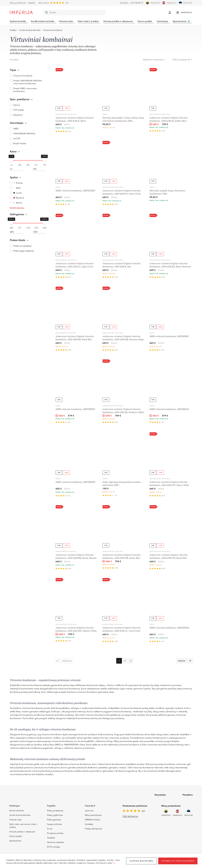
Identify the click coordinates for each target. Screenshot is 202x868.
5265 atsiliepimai (130, 817)
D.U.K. (50, 830)
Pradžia (13, 31)
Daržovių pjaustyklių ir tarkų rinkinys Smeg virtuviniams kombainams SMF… (123, 120)
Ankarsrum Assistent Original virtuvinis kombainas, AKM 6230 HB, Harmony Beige (123, 339)
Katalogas (15, 807)
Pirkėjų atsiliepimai (93, 830)
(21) (70, 132)
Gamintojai (164, 21)
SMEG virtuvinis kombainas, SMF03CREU (75, 191)
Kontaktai (89, 825)
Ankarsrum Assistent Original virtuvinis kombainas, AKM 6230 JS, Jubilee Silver (169, 120)
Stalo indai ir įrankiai (89, 21)
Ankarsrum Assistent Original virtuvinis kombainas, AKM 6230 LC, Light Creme (75, 266)
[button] (184, 12)
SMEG (105, 115)
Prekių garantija (54, 821)
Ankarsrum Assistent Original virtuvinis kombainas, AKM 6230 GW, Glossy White (169, 484)
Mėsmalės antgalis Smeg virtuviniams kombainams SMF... (167, 193)
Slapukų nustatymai (141, 861)
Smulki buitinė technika (43, 21)
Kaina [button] (15, 152)
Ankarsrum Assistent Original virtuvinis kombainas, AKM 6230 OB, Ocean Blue (121, 557)
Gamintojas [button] (18, 124)
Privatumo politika (55, 834)
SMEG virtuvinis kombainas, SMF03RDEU (76, 483)
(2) (69, 205)
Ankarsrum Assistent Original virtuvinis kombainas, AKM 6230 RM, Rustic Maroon (76, 557)
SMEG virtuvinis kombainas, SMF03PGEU (169, 629)
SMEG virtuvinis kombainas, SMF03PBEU (169, 337)
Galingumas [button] (18, 215)
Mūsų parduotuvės (18, 3)
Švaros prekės (146, 21)
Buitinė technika (18, 21)
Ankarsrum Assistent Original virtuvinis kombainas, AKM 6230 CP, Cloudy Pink (169, 557)
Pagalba (32, 3)
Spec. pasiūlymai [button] (21, 100)
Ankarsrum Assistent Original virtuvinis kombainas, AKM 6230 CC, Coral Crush (121, 630)
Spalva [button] (15, 178)
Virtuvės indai (67, 21)
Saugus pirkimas (54, 825)
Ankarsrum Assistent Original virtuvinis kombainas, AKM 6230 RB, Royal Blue (75, 339)
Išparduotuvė (183, 21)
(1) (116, 496)
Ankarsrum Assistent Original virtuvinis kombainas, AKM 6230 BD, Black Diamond (170, 266)
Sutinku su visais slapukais (178, 861)
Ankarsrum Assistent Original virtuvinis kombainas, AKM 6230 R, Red (121, 266)
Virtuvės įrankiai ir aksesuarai (119, 21)
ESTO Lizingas (53, 848)
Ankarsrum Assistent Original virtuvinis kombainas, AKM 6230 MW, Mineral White (76, 630)
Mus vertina (44, 3)
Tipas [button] (15, 71)
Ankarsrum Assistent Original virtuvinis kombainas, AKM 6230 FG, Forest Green (122, 193)
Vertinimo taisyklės (55, 843)
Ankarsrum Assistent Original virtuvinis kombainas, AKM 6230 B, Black (75, 120)
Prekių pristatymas (55, 812)
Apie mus (89, 812)
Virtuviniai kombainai (53, 31)
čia (114, 863)
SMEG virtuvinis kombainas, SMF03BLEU (169, 410)
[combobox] (154, 61)
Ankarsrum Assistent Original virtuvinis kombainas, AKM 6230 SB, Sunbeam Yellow (123, 412)
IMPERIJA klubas (92, 821)
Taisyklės (51, 839)
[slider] (11, 161)
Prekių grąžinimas (55, 816)
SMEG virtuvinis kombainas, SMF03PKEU (75, 410)
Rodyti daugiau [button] (17, 209)
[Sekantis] (184, 662)
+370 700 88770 (136, 3)
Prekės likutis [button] (19, 241)
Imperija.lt (90, 807)
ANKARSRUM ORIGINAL (66, 115)
